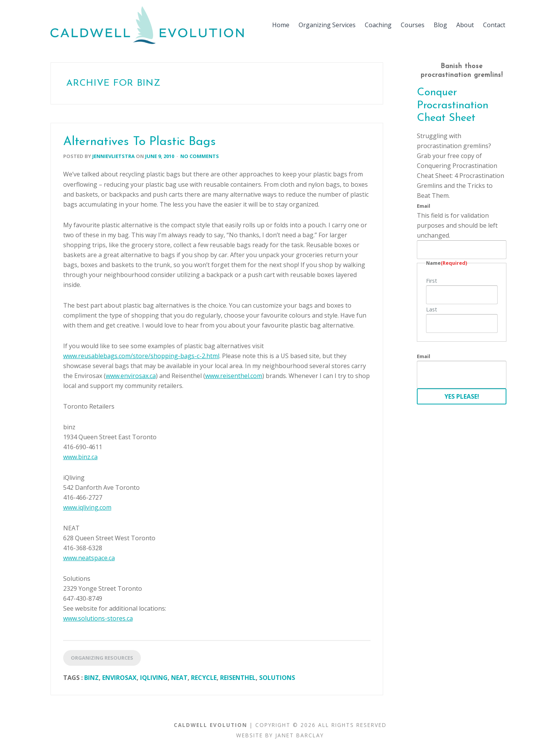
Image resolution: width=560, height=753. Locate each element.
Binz (91, 678)
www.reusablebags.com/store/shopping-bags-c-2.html (141, 356)
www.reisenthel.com (234, 376)
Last (432, 309)
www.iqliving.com (87, 507)
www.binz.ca (80, 457)
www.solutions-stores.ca (98, 618)
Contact (494, 25)
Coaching (378, 25)
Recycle (204, 678)
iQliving (154, 678)
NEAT (179, 678)
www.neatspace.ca (89, 558)
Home (281, 25)
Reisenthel (238, 678)
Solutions (277, 678)
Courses (413, 25)
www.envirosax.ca (131, 376)
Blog (440, 25)
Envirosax (119, 678)
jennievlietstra (113, 156)
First (432, 281)
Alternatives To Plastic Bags (140, 142)
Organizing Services (327, 25)
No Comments (200, 156)
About (465, 25)
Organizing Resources (102, 658)
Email (424, 206)
